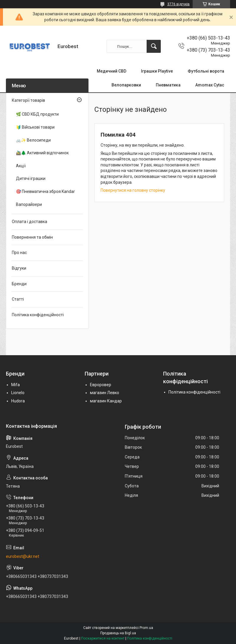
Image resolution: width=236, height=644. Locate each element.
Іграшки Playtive (157, 71)
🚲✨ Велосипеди (33, 140)
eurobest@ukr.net (23, 556)
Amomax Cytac (210, 85)
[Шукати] (154, 46)
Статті (18, 299)
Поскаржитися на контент (103, 638)
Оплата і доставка (29, 222)
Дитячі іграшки (31, 178)
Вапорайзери (29, 204)
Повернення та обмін (32, 237)
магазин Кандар (106, 401)
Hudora (18, 401)
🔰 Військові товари (35, 127)
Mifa (15, 385)
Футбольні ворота (206, 71)
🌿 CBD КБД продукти (37, 114)
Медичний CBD (112, 71)
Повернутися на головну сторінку (133, 190)
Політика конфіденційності (38, 315)
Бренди (19, 284)
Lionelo (18, 393)
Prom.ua (146, 628)
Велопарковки (126, 85)
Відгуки (19, 268)
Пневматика (168, 85)
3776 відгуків (178, 4)
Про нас (19, 253)
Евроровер (101, 385)
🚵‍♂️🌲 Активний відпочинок (42, 153)
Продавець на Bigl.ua (118, 633)
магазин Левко (105, 393)
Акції (21, 166)
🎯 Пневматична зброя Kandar (45, 191)
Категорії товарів (28, 100)
